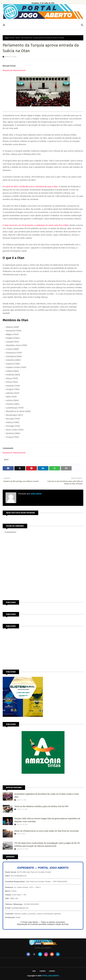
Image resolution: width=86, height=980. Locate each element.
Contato (43, 971)
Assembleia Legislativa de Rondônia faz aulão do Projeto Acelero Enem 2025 (47, 796)
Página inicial (10, 38)
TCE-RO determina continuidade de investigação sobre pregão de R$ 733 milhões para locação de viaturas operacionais (47, 845)
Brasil (18, 38)
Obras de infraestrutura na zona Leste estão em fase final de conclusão (47, 831)
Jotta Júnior (36, 494)
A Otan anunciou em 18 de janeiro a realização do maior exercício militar (36, 225)
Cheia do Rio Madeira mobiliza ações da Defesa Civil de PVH (41, 806)
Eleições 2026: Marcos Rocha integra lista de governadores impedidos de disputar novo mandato (47, 820)
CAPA (34, 971)
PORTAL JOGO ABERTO (50, 976)
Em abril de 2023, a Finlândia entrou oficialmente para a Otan (30, 187)
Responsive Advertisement (14, 70)
